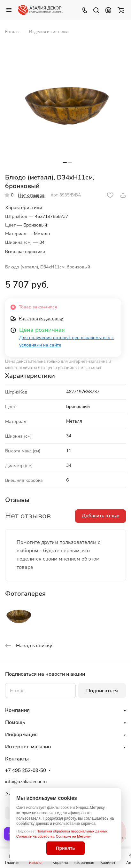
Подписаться (102, 691)
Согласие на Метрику (73, 836)
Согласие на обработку (35, 836)
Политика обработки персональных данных (72, 831)
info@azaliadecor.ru (26, 782)
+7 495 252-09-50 (26, 770)
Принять (65, 848)
